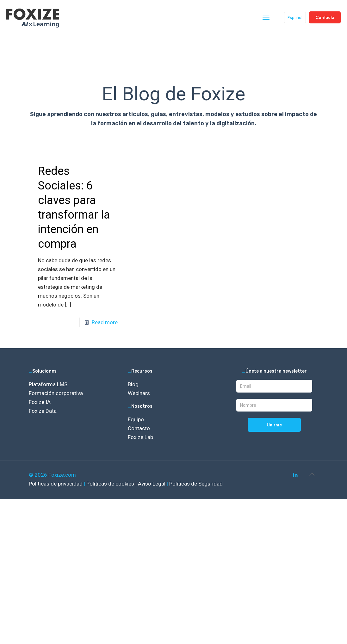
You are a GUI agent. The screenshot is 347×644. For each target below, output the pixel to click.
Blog (133, 384)
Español (295, 18)
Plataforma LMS (48, 384)
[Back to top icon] (312, 474)
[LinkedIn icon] (296, 475)
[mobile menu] (266, 17)
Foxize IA (40, 402)
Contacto (139, 428)
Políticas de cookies (111, 484)
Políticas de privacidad (56, 484)
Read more (105, 322)
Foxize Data (43, 411)
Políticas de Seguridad (196, 484)
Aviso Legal (152, 484)
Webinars (139, 393)
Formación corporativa (56, 393)
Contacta (325, 17)
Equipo (136, 419)
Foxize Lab (140, 437)
